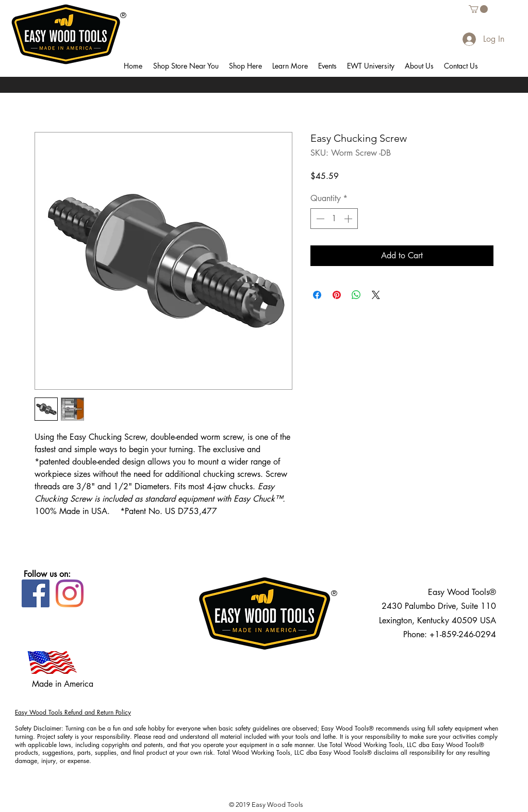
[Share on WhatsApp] (356, 295)
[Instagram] (70, 593)
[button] (186, 66)
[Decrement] (319, 219)
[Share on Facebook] (317, 295)
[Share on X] (376, 295)
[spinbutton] (334, 219)
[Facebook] (36, 593)
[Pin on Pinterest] (337, 295)
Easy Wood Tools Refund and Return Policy (73, 712)
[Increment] (349, 219)
